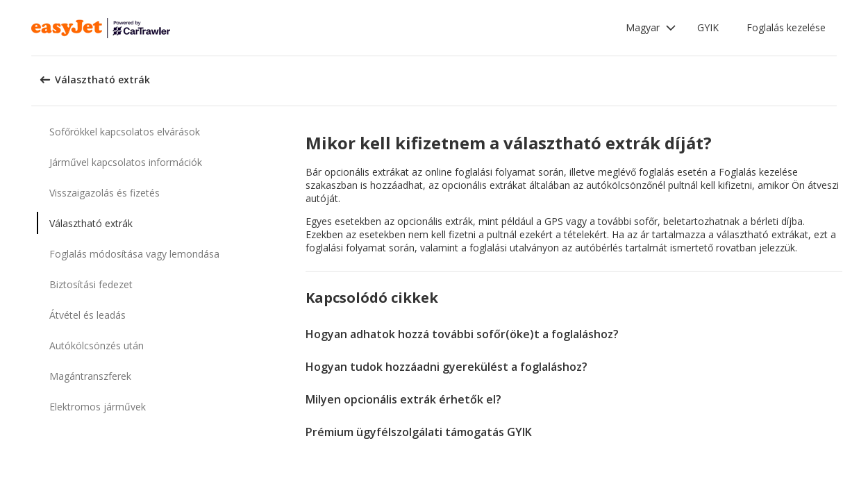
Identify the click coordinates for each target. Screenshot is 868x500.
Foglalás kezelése (786, 27)
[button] (651, 28)
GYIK (708, 27)
